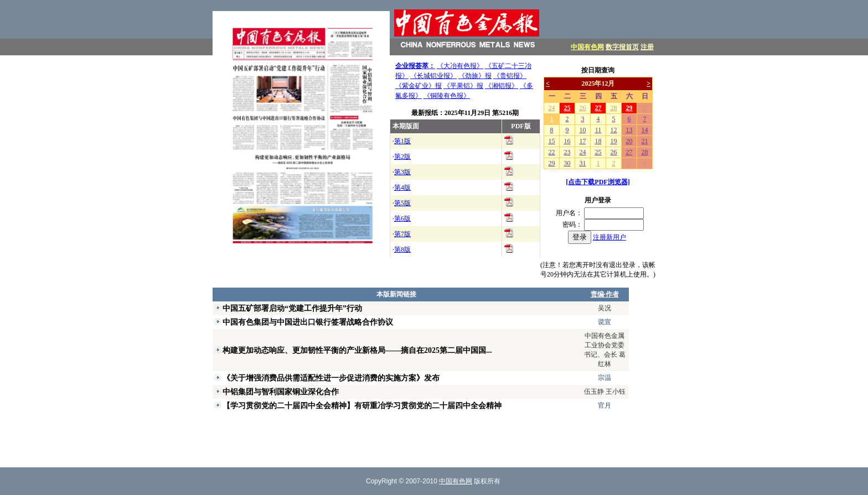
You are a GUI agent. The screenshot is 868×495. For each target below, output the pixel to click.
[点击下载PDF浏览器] (598, 182)
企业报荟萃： (415, 66)
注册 (647, 47)
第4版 (402, 187)
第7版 (402, 234)
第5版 (402, 203)
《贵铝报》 (510, 76)
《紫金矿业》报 (418, 86)
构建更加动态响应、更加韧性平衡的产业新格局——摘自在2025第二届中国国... (357, 350)
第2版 (402, 157)
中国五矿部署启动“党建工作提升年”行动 (292, 308)
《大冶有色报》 (460, 66)
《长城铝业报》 (433, 76)
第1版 (402, 141)
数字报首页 (622, 47)
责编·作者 (605, 294)
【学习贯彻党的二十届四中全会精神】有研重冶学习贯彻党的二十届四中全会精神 (362, 405)
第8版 (402, 249)
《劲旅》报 (475, 76)
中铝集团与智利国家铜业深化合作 (281, 392)
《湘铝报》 (502, 86)
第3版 (402, 172)
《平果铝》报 (463, 86)
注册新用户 (609, 237)
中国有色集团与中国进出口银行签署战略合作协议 (308, 322)
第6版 (402, 218)
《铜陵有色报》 (447, 96)
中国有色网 (587, 47)
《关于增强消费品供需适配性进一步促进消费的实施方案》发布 (331, 378)
